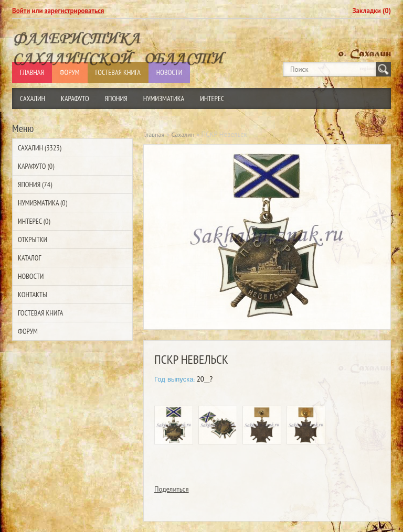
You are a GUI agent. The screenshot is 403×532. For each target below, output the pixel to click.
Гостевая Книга (40, 313)
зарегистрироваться (75, 11)
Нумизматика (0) (43, 203)
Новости (31, 276)
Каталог (29, 258)
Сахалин (33, 99)
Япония (116, 99)
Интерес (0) (34, 221)
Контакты (33, 295)
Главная (154, 134)
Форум (28, 331)
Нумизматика (164, 99)
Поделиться (172, 489)
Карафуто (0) (36, 166)
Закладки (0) (372, 11)
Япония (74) (35, 184)
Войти (21, 11)
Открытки (33, 240)
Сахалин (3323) (40, 148)
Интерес (212, 99)
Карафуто (75, 99)
